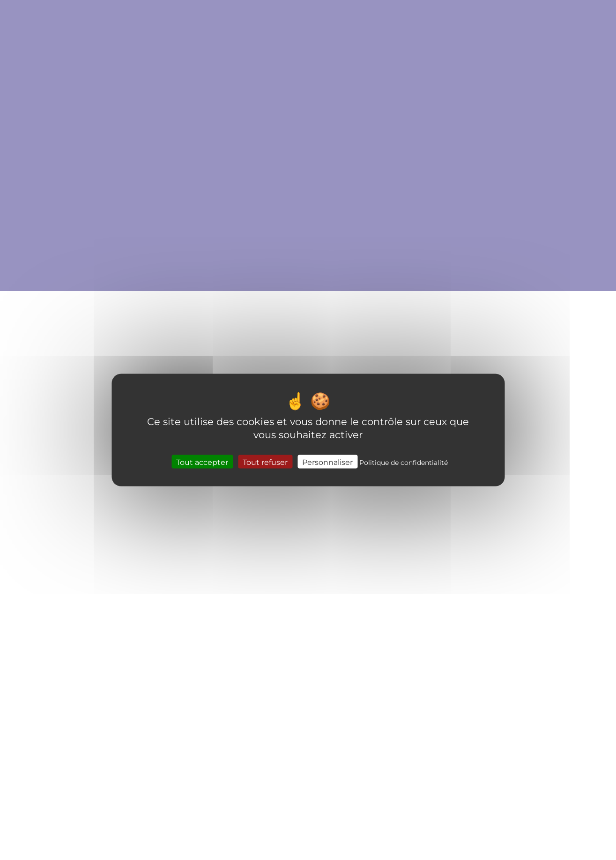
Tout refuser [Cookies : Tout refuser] (265, 462)
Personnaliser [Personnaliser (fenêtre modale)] (327, 462)
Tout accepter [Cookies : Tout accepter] (202, 462)
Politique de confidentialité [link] (404, 462)
